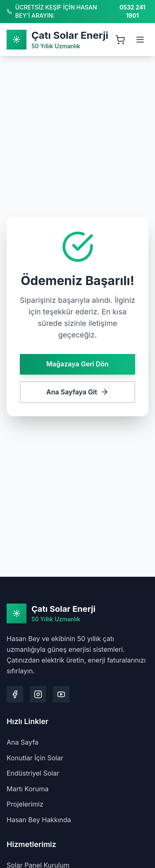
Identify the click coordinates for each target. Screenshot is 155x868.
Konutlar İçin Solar (35, 758)
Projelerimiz (25, 804)
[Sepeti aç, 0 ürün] (120, 40)
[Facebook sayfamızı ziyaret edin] (15, 694)
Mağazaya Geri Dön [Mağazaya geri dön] (77, 363)
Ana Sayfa (23, 742)
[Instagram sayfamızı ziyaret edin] (38, 694)
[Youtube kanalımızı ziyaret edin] (61, 694)
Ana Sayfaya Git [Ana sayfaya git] (77, 392)
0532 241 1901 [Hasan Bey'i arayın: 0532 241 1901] (132, 11)
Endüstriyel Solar (33, 773)
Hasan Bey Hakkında (39, 820)
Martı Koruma (28, 789)
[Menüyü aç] (140, 40)
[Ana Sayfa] (57, 40)
